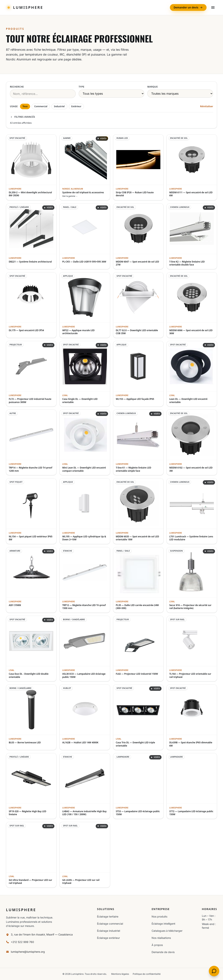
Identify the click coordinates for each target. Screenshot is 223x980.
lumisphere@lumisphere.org (28, 952)
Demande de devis (163, 952)
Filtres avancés (22, 117)
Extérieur (76, 106)
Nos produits (159, 916)
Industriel (59, 106)
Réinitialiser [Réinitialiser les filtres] (207, 106)
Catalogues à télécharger (167, 931)
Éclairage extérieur (108, 938)
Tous (25, 106)
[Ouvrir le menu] (213, 7)
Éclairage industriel (109, 931)
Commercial (41, 106)
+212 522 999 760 (22, 942)
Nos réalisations (161, 938)
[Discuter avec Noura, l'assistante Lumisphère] (214, 971)
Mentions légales (120, 974)
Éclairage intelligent (163, 924)
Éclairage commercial (110, 924)
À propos (157, 945)
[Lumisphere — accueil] (25, 7)
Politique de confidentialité (147, 974)
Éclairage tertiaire (108, 916)
